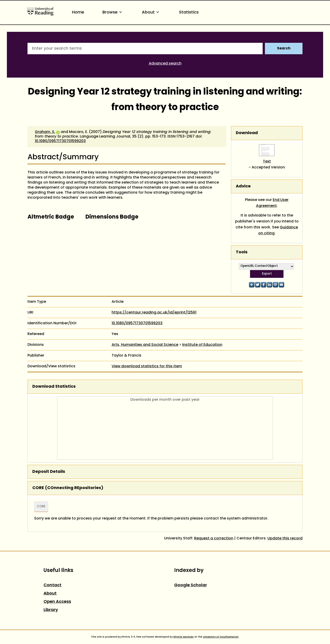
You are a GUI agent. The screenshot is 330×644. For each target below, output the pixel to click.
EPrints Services (184, 637)
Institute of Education (202, 345)
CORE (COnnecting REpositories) (68, 488)
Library (51, 610)
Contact (52, 585)
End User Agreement (272, 203)
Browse (113, 12)
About (151, 12)
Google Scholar (191, 585)
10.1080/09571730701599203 (60, 141)
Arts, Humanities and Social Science (145, 345)
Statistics (189, 12)
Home (78, 12)
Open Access (57, 602)
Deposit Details (49, 472)
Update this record (285, 538)
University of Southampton (221, 637)
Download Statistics (54, 387)
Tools (242, 252)
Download (247, 133)
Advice (243, 186)
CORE (41, 507)
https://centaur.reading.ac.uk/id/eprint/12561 (154, 313)
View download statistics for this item (147, 366)
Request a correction (214, 538)
